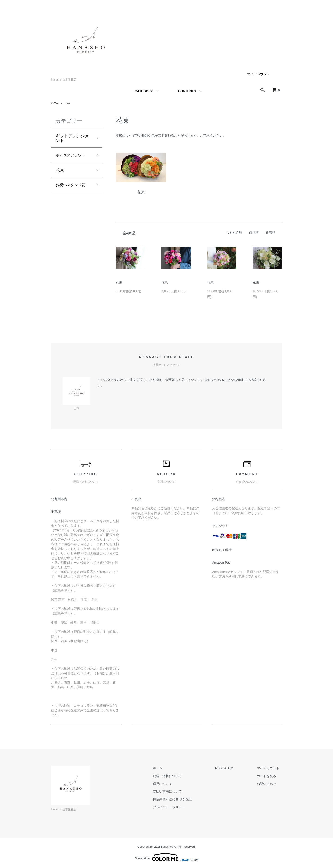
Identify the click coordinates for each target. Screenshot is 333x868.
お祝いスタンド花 (72, 186)
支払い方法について (175, 792)
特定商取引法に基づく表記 (180, 799)
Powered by (166, 857)
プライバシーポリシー (177, 807)
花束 (69, 103)
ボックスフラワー (72, 156)
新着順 (270, 233)
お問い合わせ (269, 784)
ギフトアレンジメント (72, 138)
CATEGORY (144, 91)
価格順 (254, 233)
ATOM (234, 768)
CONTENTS (187, 91)
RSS (224, 768)
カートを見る (269, 776)
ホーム (55, 103)
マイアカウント (258, 74)
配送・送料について (175, 776)
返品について (171, 784)
